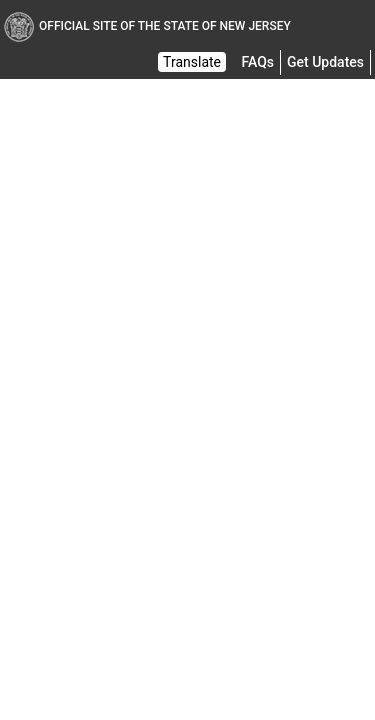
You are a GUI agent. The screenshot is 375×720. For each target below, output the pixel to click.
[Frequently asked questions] (257, 62)
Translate (192, 62)
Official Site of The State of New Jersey (147, 26)
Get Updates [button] (325, 62)
